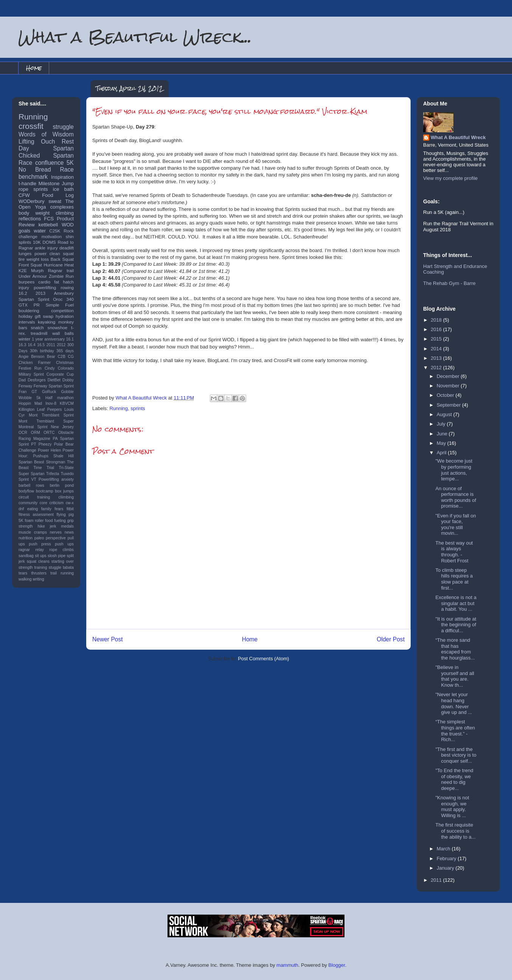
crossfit (31, 126)
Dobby (68, 380)
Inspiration (62, 177)
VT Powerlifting (45, 479)
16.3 (22, 345)
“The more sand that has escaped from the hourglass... (455, 649)
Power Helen (49, 450)
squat (68, 253)
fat (57, 282)
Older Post (391, 639)
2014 (437, 349)
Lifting (26, 142)
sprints (138, 408)
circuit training (34, 497)
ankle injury (46, 248)
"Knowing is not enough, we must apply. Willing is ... (452, 807)
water (40, 231)
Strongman (56, 462)
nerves (56, 532)
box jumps (64, 491)
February (447, 858)
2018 (437, 320)
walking (25, 579)
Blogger (337, 965)
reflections (30, 219)
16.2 (23, 293)
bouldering (29, 310)
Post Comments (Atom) (263, 659)
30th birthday (42, 351)
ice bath (63, 189)
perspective (56, 538)
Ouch (48, 142)
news (69, 532)
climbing (65, 213)
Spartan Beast (31, 462)
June (443, 434)
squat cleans (38, 561)
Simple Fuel (60, 305)
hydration (65, 316)
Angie (24, 357)
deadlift (67, 248)
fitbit (70, 509)
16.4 (32, 345)
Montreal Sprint (33, 427)
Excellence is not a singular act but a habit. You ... (456, 603)
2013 (40, 293)
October (446, 395)
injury (24, 287)
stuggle (55, 567)
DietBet (54, 380)
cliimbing (66, 497)
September (449, 405)
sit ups (40, 556)
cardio (44, 282)
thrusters (39, 573)
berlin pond (62, 485)
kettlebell (48, 225)
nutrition (26, 538)
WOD (68, 225)
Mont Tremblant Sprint (51, 415)
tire (22, 259)
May (442, 443)
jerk (53, 526)
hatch (68, 282)
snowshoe (58, 327)
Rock (69, 231)
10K (37, 242)
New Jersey (62, 427)
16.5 (41, 345)
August (445, 414)
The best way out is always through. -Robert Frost (454, 552)
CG (71, 357)
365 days (65, 351)
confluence (49, 163)
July (442, 424)
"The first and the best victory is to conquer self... (456, 755)
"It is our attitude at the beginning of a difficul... (456, 625)
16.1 (70, 339)
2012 (61, 345)
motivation (52, 236)
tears (23, 573)
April (442, 453)
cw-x (70, 503)
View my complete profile (450, 178)
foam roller (34, 521)
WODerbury (32, 201)
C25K (55, 231)
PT (33, 444)
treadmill (39, 333)
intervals (27, 322)
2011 (51, 345)
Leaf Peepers (50, 409)
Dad (22, 380)
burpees (26, 282)
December (449, 376)
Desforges (36, 380)
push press (40, 544)
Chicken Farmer (35, 363)
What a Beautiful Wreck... (135, 37)
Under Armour (33, 276)
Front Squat (30, 265)
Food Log (58, 195)
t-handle (27, 183)
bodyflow (26, 491)
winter (24, 339)
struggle (63, 127)
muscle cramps (33, 532)
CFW (24, 195)
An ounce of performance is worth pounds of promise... (456, 497)
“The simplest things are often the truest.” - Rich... (455, 731)
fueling (60, 521)
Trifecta (53, 474)
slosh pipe (57, 556)
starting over (63, 561)
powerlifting (45, 287)
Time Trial (44, 468)
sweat (55, 201)
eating (33, 509)
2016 (437, 329)
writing (39, 579)
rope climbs (61, 550)
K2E (23, 270)
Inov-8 (51, 403)
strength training (33, 567)
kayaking (47, 322)
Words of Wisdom (46, 134)
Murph (37, 270)
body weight (34, 213)
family (46, 509)
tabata (68, 567)
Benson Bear (43, 357)
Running (119, 408)
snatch (37, 327)
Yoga (40, 207)
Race (67, 170)
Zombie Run (61, 276)
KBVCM (67, 403)
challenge (28, 236)
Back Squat (62, 259)
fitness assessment (36, 515)
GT (34, 392)
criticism (57, 503)
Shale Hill (64, 456)
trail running (62, 573)
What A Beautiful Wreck (458, 137)
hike (41, 526)
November (449, 386)
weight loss (38, 259)
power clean (47, 253)
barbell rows (31, 485)
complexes (62, 207)
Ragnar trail (61, 270)
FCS (49, 219)
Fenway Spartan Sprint (54, 386)
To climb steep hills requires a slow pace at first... (454, 579)
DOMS (49, 242)
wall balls (63, 333)
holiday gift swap (36, 316)
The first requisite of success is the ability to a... (455, 831)
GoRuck (49, 392)
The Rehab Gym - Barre (449, 283)
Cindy (50, 368)
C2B (62, 357)
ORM (36, 433)
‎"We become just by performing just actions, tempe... (454, 470)
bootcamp (45, 491)
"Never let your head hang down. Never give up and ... (454, 703)
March (444, 849)
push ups (64, 544)
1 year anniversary (48, 339)
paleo (39, 538)
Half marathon (60, 398)
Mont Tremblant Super (46, 421)
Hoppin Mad (30, 403)
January (446, 868)
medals (68, 526)
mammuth (287, 965)
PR (37, 305)
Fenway (25, 386)
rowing (67, 287)
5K (70, 163)
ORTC (49, 433)
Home (34, 68)
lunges (25, 253)
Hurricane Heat (59, 265)
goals (24, 231)
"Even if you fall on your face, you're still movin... (455, 525)
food (49, 521)
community (28, 503)
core (43, 503)
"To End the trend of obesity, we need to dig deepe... (454, 779)
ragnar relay (31, 550)
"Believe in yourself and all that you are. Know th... (455, 676)
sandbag (26, 556)
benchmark (33, 177)
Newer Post (108, 639)
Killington (26, 409)
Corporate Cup (60, 374)
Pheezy (45, 444)
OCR (23, 433)
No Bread (35, 170)
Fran (22, 392)
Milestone (49, 183)
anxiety (67, 479)
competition (62, 310)
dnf (21, 509)
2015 (437, 339)
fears (59, 509)
